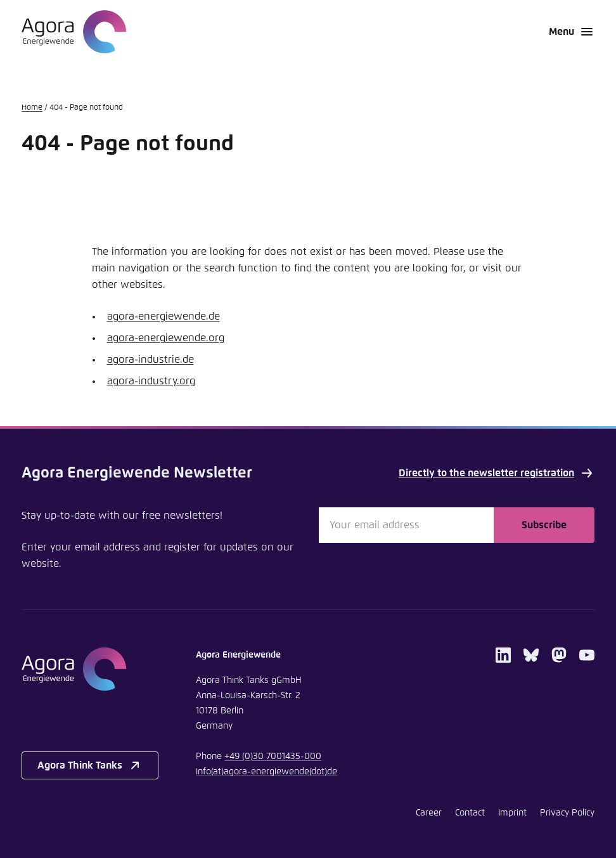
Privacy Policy (567, 813)
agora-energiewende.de (164, 316)
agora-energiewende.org (166, 338)
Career (429, 813)
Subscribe (544, 525)
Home (32, 108)
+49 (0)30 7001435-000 (273, 757)
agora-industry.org (151, 381)
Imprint (512, 813)
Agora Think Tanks (90, 765)
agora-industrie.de (151, 360)
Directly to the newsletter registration (497, 473)
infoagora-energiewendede (266, 772)
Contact (470, 813)
